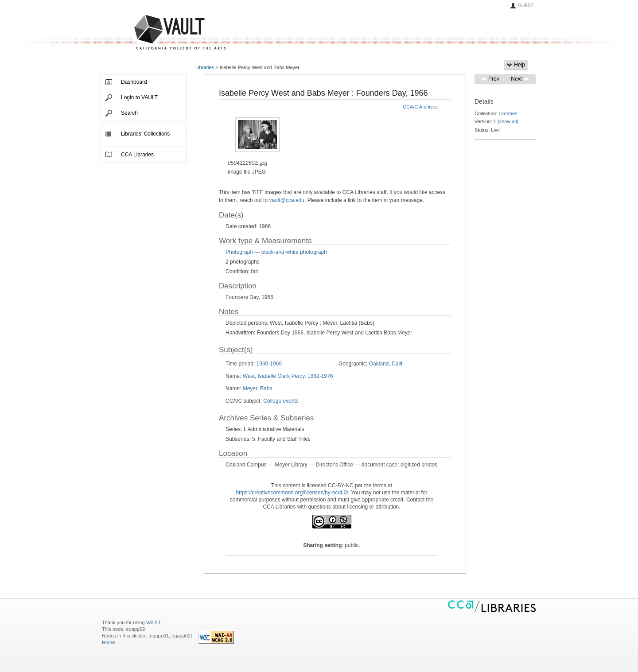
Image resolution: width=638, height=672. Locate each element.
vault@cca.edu (287, 200)
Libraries (205, 67)
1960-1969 (269, 364)
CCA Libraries (137, 155)
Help (516, 65)
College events (281, 401)
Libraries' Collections (145, 134)
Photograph (239, 252)
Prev (490, 79)
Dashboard (134, 82)
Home (108, 642)
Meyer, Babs (258, 388)
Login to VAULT (139, 97)
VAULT (146, 33)
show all (508, 121)
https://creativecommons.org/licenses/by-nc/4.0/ (292, 493)
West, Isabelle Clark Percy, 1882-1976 (288, 376)
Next (520, 79)
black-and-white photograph (294, 252)
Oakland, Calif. (387, 364)
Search (129, 113)
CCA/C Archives (420, 107)
